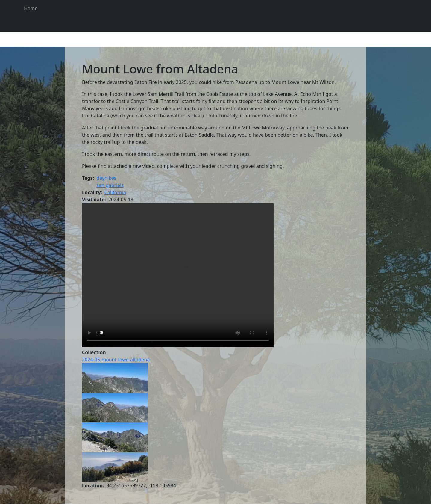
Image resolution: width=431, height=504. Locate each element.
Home (31, 8)
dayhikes (106, 178)
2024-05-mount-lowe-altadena (116, 360)
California (115, 192)
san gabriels (110, 185)
